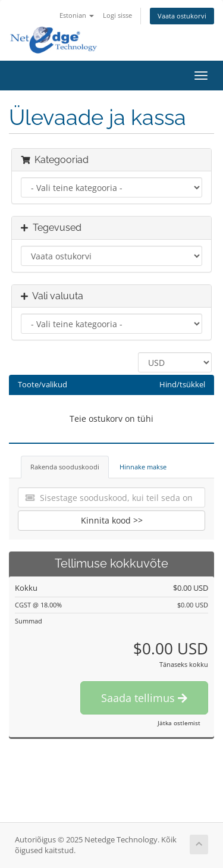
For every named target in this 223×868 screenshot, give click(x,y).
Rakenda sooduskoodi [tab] (65, 467)
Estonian (77, 15)
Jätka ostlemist (179, 723)
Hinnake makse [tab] (143, 467)
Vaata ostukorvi (182, 16)
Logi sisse (117, 15)
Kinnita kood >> (112, 520)
